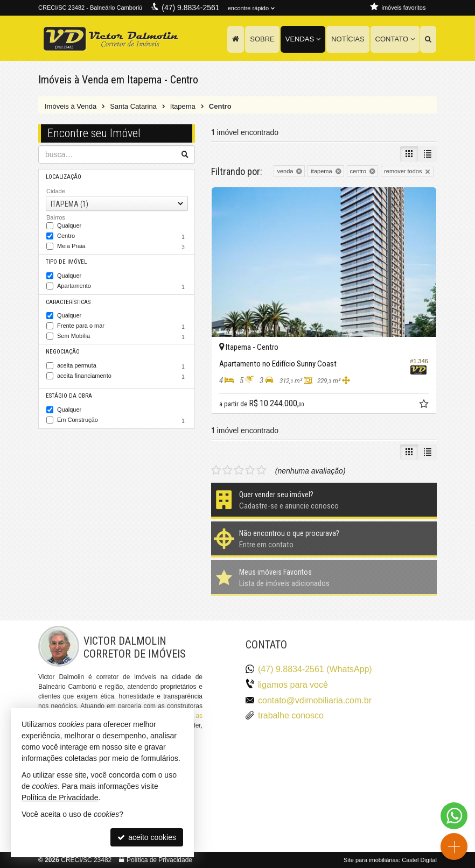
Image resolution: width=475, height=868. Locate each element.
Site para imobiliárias (371, 860)
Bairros (56, 217)
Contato (395, 39)
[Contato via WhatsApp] (454, 816)
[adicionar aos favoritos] (425, 405)
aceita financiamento (122, 377)
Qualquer (69, 226)
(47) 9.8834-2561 (190, 8)
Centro (122, 237)
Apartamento (122, 287)
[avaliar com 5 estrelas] (261, 470)
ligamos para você (293, 685)
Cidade (56, 191)
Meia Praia (122, 247)
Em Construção (122, 421)
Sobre (262, 39)
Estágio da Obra (69, 396)
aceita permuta (122, 366)
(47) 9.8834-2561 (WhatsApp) (315, 669)
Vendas (303, 39)
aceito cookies (147, 837)
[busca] (428, 39)
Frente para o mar (122, 327)
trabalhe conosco (291, 715)
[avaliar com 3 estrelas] (239, 470)
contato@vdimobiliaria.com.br (315, 700)
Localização (64, 177)
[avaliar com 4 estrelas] (250, 470)
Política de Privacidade (159, 860)
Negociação (63, 352)
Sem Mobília (122, 337)
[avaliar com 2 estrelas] (228, 470)
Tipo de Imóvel (66, 262)
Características (68, 302)
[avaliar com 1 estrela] (216, 470)
